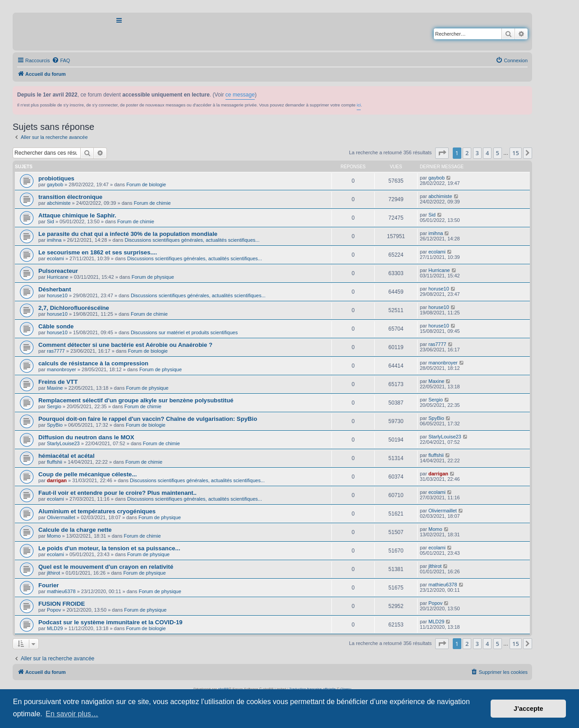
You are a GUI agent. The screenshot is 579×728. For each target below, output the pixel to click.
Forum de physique (153, 277)
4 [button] (487, 153)
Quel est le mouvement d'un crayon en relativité (106, 567)
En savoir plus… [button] (72, 714)
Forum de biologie (146, 184)
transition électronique (70, 197)
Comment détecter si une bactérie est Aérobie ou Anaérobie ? (125, 345)
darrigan (57, 480)
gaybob (55, 184)
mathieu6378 (61, 591)
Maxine (55, 388)
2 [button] (467, 153)
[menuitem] (61, 60)
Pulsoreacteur (58, 271)
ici (359, 105)
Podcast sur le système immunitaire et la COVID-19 (110, 622)
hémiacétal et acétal (67, 456)
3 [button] (477, 153)
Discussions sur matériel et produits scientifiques (184, 332)
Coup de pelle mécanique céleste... (87, 474)
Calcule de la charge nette (75, 530)
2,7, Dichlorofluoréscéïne (74, 308)
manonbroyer (62, 369)
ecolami (55, 258)
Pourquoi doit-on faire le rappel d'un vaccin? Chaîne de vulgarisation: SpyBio (148, 419)
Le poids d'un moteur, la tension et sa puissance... (109, 548)
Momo (54, 536)
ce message (240, 95)
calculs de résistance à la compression (93, 363)
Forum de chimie (152, 203)
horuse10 (57, 295)
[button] (442, 153)
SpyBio (55, 425)
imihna (54, 240)
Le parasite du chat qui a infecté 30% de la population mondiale (128, 234)
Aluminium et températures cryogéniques (97, 511)
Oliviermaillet (61, 517)
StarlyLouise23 (63, 443)
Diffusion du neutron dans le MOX (86, 437)
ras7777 (56, 351)
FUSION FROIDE (62, 604)
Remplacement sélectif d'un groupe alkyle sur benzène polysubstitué (136, 400)
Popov (54, 610)
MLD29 (55, 628)
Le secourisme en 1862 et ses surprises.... (98, 252)
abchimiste (59, 203)
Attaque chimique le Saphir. (77, 215)
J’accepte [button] (528, 709)
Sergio (54, 406)
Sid (51, 221)
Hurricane (58, 277)
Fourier (48, 585)
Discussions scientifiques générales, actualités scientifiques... (192, 240)
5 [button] (498, 153)
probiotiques (56, 178)
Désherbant (55, 289)
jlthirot (53, 573)
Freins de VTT (58, 382)
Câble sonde (56, 326)
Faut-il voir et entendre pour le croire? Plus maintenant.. (117, 493)
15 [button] (516, 153)
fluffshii (55, 462)
